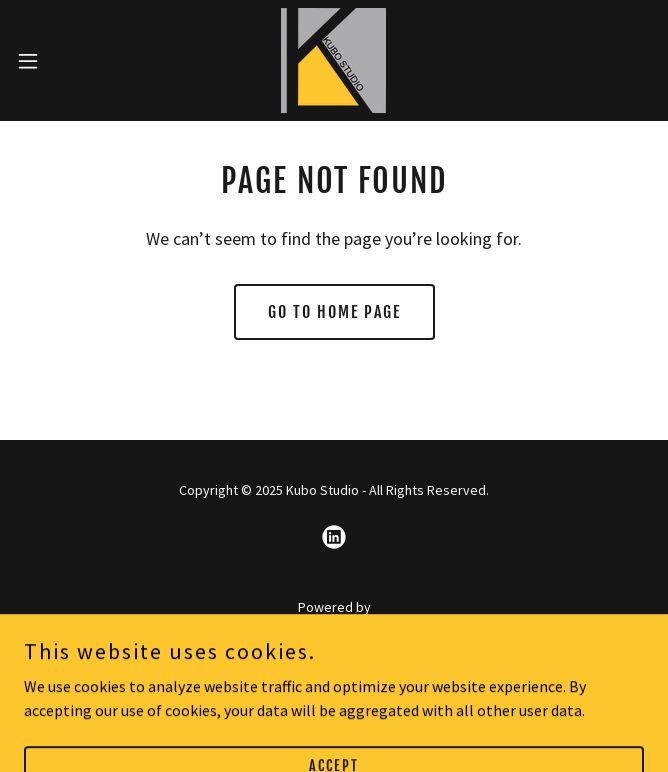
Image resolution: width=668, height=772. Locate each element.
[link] (333, 60)
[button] (57, 61)
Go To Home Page (334, 312)
